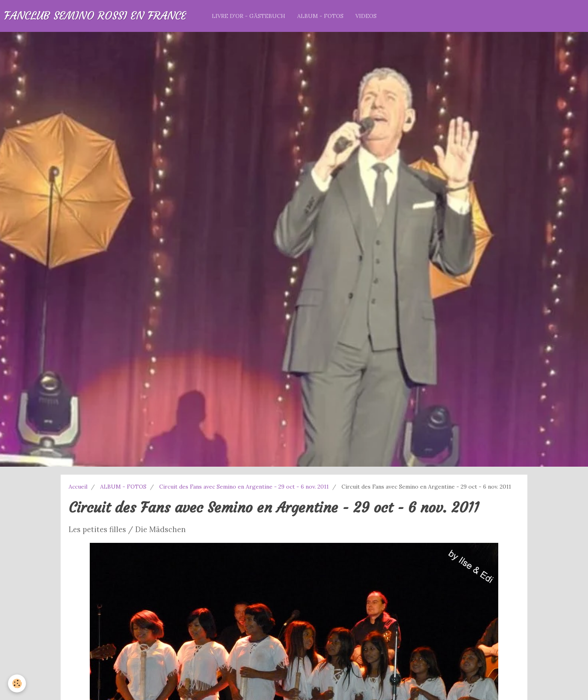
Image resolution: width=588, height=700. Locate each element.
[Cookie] (17, 683)
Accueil (78, 487)
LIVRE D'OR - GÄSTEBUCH (249, 16)
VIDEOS (366, 16)
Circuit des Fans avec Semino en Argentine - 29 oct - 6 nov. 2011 (244, 487)
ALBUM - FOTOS (320, 16)
